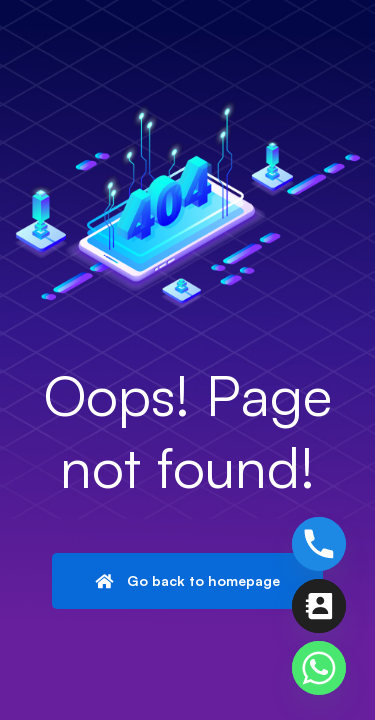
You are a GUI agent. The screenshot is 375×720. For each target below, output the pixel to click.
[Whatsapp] (319, 668)
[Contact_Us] (319, 606)
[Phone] (319, 544)
